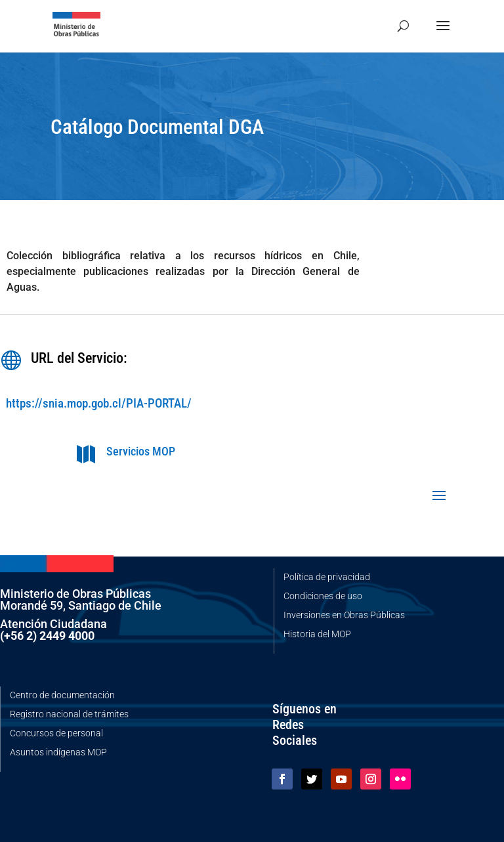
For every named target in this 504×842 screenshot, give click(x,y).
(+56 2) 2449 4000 (47, 636)
